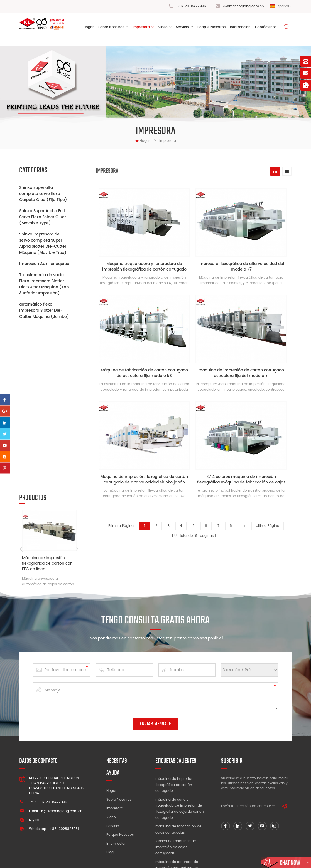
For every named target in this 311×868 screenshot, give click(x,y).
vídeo (163, 28)
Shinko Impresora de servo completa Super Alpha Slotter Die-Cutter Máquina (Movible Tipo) (43, 243)
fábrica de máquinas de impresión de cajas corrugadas (176, 808)
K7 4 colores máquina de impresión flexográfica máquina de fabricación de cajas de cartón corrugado (243, 479)
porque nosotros (211, 28)
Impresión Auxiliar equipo (44, 264)
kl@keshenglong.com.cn (243, 6)
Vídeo (111, 778)
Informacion (117, 804)
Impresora (141, 28)
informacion (240, 28)
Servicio (183, 28)
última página (268, 524)
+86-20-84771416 (191, 6)
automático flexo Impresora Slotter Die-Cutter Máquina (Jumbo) (44, 310)
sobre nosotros (111, 28)
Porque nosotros (120, 796)
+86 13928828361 (64, 790)
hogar (143, 141)
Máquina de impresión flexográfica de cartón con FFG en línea (47, 406)
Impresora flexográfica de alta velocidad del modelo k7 (243, 267)
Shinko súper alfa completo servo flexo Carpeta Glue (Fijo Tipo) (43, 194)
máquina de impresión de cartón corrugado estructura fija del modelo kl (243, 373)
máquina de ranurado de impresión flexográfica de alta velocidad (177, 829)
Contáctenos (266, 28)
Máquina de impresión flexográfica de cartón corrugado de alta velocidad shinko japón (145, 479)
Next (77, 392)
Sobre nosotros (119, 761)
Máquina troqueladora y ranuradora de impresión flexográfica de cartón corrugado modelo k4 (145, 267)
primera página (121, 524)
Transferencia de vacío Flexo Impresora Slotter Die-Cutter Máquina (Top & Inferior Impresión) (44, 284)
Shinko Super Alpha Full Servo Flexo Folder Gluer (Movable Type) (43, 217)
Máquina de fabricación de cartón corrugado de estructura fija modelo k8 (145, 373)
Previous (21, 392)
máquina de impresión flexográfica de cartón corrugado (174, 746)
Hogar (89, 28)
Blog (110, 813)
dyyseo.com (242, 858)
